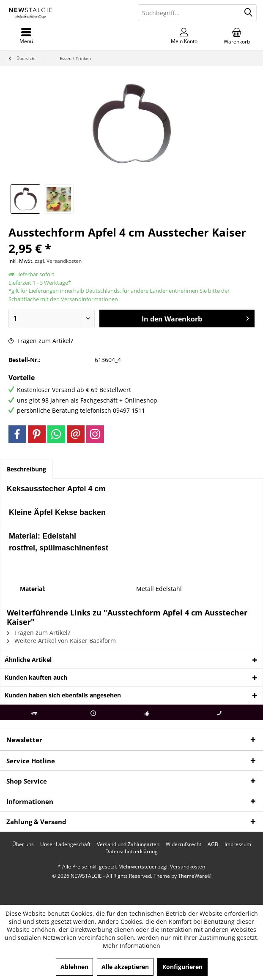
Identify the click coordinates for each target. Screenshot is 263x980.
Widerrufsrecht (184, 844)
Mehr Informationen (131, 946)
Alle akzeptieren (125, 967)
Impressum (238, 844)
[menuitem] (237, 36)
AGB (213, 844)
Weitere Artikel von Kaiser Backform (61, 641)
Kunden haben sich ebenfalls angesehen (63, 695)
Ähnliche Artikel (28, 660)
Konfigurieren (182, 967)
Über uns (23, 844)
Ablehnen (74, 967)
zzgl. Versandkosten (58, 261)
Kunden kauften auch (36, 677)
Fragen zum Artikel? (41, 341)
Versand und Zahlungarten (128, 844)
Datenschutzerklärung (131, 852)
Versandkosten (188, 867)
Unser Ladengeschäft (65, 844)
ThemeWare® (195, 876)
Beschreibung (26, 469)
